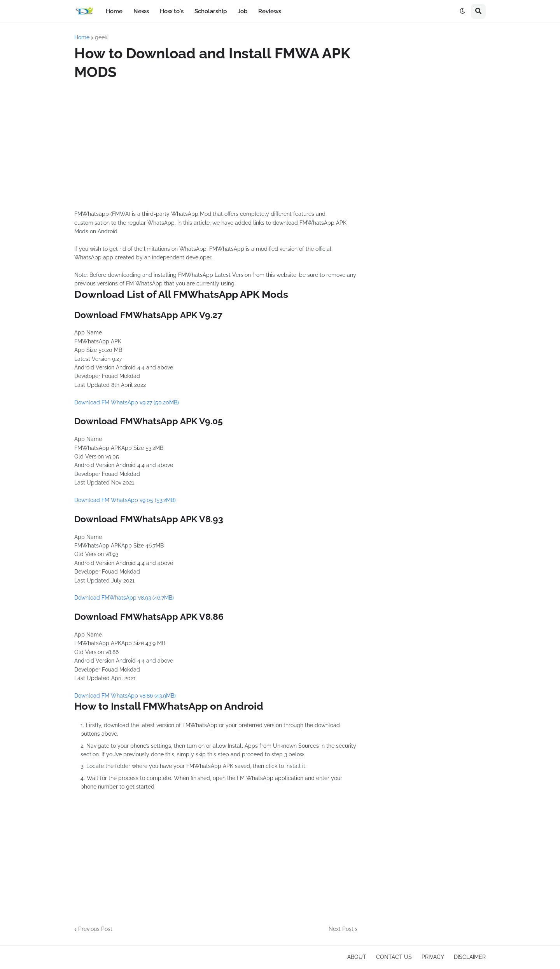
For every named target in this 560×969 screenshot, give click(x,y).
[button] (462, 11)
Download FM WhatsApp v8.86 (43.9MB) (125, 696)
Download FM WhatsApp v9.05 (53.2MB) (125, 500)
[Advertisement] (216, 145)
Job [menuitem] (242, 11)
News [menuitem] (141, 11)
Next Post (341, 929)
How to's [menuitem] (172, 11)
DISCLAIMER (470, 957)
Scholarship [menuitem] (211, 11)
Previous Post (95, 929)
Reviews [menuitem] (270, 11)
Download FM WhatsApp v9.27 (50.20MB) (127, 402)
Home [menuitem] (114, 11)
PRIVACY (433, 957)
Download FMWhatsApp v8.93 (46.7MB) (124, 598)
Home (82, 37)
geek (101, 37)
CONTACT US (394, 957)
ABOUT (357, 957)
